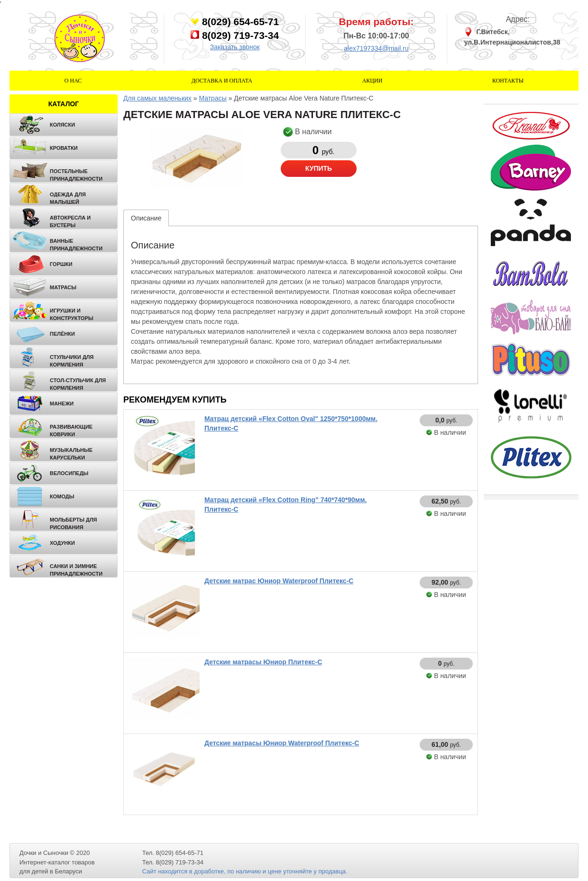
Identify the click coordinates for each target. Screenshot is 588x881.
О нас (73, 81)
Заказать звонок (235, 47)
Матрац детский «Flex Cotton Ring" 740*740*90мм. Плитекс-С (285, 505)
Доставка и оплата (222, 81)
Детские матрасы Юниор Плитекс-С (263, 662)
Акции (372, 81)
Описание (146, 218)
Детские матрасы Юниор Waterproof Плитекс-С (282, 743)
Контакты (508, 81)
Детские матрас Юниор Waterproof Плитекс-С (279, 581)
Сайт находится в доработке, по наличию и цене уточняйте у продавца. (245, 871)
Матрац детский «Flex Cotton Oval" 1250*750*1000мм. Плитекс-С (291, 423)
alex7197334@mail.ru (376, 48)
